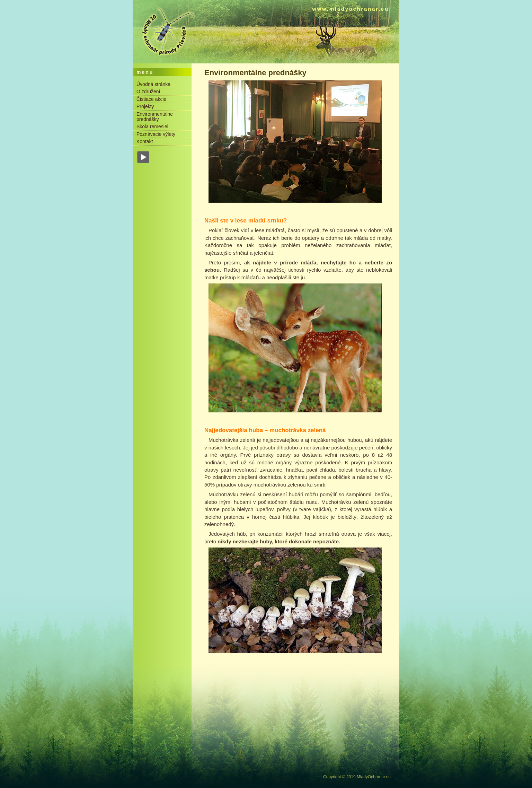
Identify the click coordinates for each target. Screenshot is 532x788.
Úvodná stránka (153, 84)
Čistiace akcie (151, 99)
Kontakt (145, 141)
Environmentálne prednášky (155, 117)
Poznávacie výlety (156, 134)
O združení (148, 91)
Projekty (145, 106)
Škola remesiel (152, 126)
